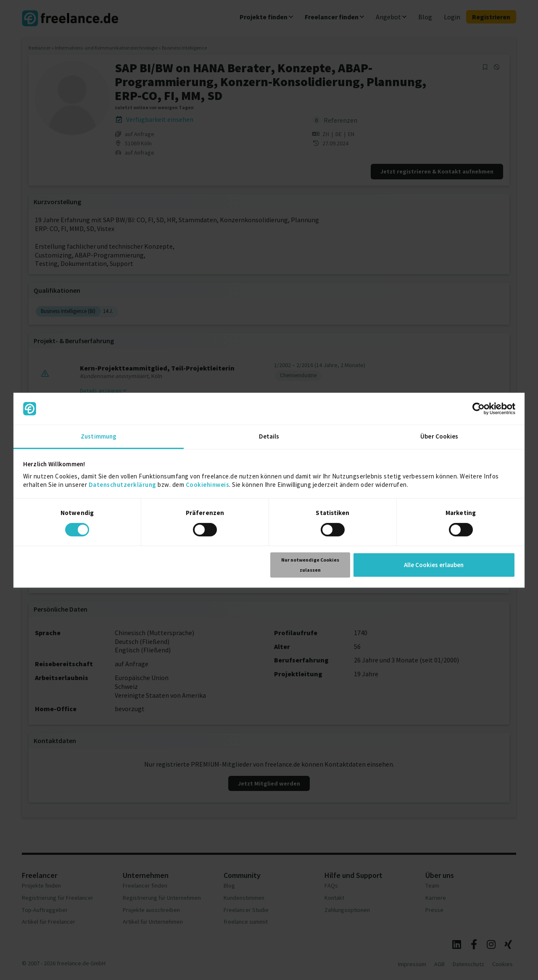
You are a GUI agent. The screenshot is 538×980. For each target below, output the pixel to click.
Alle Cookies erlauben (434, 565)
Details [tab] (269, 436)
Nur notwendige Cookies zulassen (310, 565)
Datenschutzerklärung (123, 485)
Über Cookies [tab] (439, 436)
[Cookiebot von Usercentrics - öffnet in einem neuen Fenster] (479, 409)
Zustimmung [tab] (99, 436)
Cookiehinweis (208, 485)
